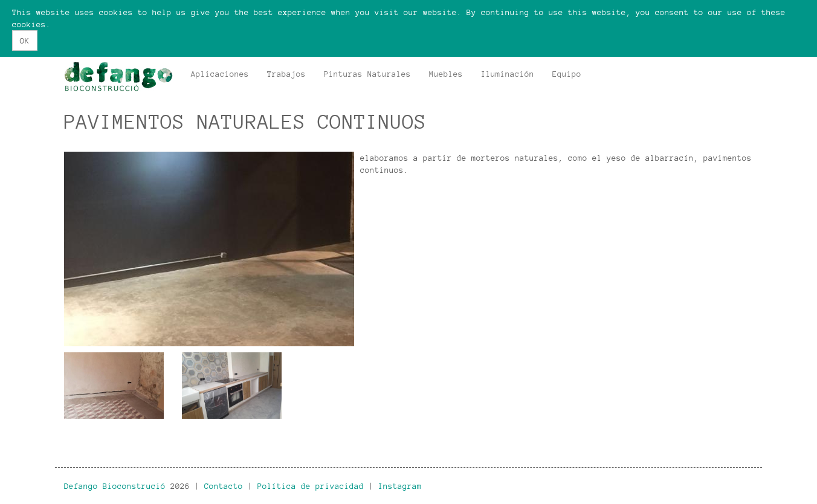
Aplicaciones (220, 74)
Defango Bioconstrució (115, 486)
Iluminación (508, 74)
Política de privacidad (311, 486)
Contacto (224, 486)
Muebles (446, 74)
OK (25, 40)
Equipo (567, 74)
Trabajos (286, 74)
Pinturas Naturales (367, 74)
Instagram (400, 486)
